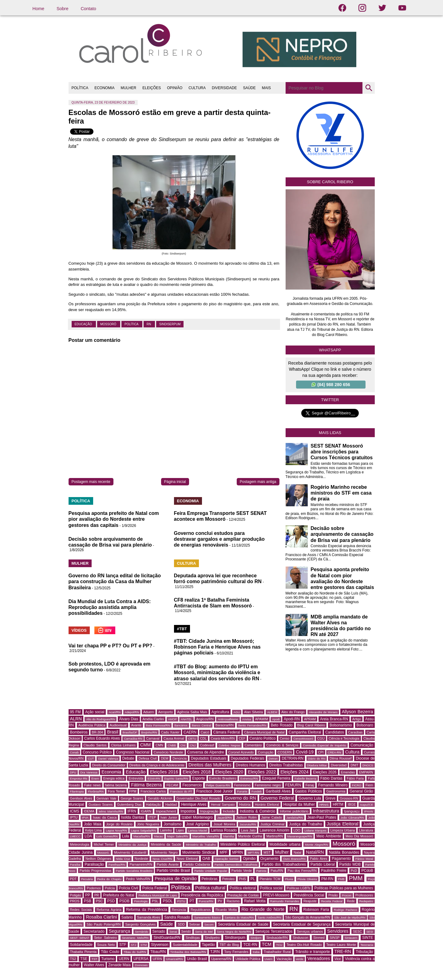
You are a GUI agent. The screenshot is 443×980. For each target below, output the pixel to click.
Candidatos (335, 732)
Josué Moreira (224, 824)
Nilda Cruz (123, 859)
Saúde (167, 924)
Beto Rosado (282, 725)
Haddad (171, 804)
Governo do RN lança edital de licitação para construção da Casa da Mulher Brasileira (115, 581)
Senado (159, 931)
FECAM (172, 785)
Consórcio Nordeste (168, 752)
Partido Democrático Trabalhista (236, 865)
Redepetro (366, 901)
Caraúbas (356, 732)
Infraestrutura (326, 811)
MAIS (266, 88)
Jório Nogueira (148, 824)
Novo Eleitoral (187, 859)
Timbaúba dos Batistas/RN (188, 952)
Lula (126, 836)
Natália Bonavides (344, 852)
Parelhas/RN (117, 865)
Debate (128, 758)
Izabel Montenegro (197, 817)
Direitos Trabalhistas (286, 765)
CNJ (193, 745)
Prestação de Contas (243, 895)
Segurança (120, 931)
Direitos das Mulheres (210, 765)
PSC (99, 901)
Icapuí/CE (366, 805)
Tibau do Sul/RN (135, 952)
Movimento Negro (164, 852)
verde (300, 959)
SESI (370, 932)
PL (253, 879)
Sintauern (351, 938)
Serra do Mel (204, 932)
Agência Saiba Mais (192, 712)
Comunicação (362, 745)
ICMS (75, 811)
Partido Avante (168, 864)
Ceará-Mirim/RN (223, 738)
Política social (271, 888)
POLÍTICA (80, 88)
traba (256, 952)
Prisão (333, 895)
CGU (321, 738)
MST (267, 852)
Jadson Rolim (246, 817)
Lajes (180, 830)
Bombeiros (79, 732)
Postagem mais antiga (258, 482)
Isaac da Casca (105, 817)
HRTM (338, 804)
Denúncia (180, 758)
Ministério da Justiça (132, 845)
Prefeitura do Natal (119, 895)
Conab (74, 752)
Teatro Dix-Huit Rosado (304, 945)
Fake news (93, 785)
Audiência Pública (92, 725)
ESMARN (154, 778)
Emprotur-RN (79, 778)
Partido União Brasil (173, 871)
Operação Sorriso (227, 859)
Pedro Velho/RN (138, 879)
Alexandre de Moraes (323, 712)
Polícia (110, 888)
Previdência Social (309, 895)
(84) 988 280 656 (331, 385)
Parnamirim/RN (141, 864)
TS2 (73, 959)
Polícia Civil (129, 888)
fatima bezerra (116, 785)
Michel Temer (104, 844)
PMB (341, 879)
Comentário (253, 745)
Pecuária (87, 879)
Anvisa (247, 719)
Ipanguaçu (352, 811)
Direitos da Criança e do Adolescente (157, 765)
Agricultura (220, 712)
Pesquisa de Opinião (176, 879)
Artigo (357, 719)
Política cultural (210, 888)
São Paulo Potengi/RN (104, 924)
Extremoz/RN (249, 778)
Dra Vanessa (89, 772)
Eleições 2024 (294, 772)
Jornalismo (172, 824)
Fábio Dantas (331, 778)
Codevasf (207, 745)
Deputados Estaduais (209, 758)
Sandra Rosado (177, 917)
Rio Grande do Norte (263, 909)
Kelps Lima (93, 830)
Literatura (366, 830)
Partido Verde (242, 871)
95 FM (75, 712)
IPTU (74, 817)
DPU (73, 772)
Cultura (352, 752)
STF (123, 945)
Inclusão (229, 811)
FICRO (357, 785)
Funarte (242, 791)
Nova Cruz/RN (162, 859)
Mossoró (109, 324)
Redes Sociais (81, 910)
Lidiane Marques (315, 830)
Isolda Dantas (133, 817)
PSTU (181, 901)
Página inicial (175, 482)
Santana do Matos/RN (239, 917)
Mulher (282, 852)
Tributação (364, 952)
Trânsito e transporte (312, 952)
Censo (285, 738)
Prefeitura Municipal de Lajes (158, 895)
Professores (364, 895)
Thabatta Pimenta (83, 952)
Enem (95, 778)
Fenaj (310, 785)
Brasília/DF (130, 732)
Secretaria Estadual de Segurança (302, 924)
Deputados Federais (248, 758)
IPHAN (368, 811)
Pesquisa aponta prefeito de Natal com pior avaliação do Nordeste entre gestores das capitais (114, 519)
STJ (134, 945)
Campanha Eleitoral (305, 732)
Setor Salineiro (105, 938)
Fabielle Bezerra (305, 778)
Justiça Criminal (272, 824)
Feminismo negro (268, 785)
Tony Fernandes (236, 952)
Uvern (269, 959)
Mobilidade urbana (285, 844)
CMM (145, 745)
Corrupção (266, 752)
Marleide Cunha (250, 836)
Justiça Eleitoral (343, 824)
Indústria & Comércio (257, 811)
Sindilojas (193, 938)
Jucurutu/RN (248, 824)
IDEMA (89, 811)
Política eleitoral (243, 888)
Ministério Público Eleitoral (243, 844)
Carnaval (153, 738)
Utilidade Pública (248, 959)
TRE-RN (343, 951)
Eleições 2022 (262, 772)
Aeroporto (166, 712)
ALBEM (272, 712)
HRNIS (324, 805)
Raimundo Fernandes (285, 901)
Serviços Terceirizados (274, 931)
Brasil (113, 732)
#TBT (182, 629)
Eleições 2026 (325, 772)
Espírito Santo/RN (176, 778)
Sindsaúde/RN (277, 938)
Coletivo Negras (229, 745)
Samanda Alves (149, 917)
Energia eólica (114, 778)
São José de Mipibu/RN (350, 917)
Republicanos (201, 910)
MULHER (129, 88)
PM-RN (327, 879)
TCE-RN (250, 945)
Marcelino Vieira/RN (206, 836)
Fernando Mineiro (333, 785)
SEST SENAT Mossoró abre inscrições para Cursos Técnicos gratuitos (342, 452)
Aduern (149, 712)
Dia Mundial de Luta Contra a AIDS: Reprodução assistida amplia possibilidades (110, 607)
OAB (206, 859)
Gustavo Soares (101, 804)
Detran (273, 759)
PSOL (168, 901)
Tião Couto (110, 952)
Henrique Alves (194, 804)
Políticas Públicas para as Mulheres (344, 888)
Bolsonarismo (341, 725)
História (245, 804)
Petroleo (228, 879)
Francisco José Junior (215, 791)
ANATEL (186, 719)
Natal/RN (315, 852)
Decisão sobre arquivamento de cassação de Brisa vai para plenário (342, 534)
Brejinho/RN (149, 732)
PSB (88, 901)
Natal (297, 852)
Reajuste (310, 901)
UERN (124, 959)
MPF (223, 852)
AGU (237, 712)
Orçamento (269, 859)
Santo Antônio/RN (269, 917)
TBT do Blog (229, 945)
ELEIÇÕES (152, 88)
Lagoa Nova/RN (116, 830)
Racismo (233, 901)
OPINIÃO (175, 88)
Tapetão (209, 945)
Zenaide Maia (119, 965)
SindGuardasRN (167, 938)
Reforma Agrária (109, 910)
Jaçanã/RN (225, 818)
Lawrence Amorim (275, 830)
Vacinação (284, 959)
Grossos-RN (349, 798)
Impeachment (166, 811)
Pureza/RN (206, 901)
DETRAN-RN (293, 758)
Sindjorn (256, 938)
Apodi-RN (292, 719)
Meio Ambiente (329, 836)
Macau (158, 836)
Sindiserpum (170, 324)
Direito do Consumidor (109, 765)
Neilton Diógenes (98, 859)
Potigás (76, 895)
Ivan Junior (169, 817)
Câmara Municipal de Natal (264, 732)
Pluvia (289, 879)
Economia (111, 772)
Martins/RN (275, 836)
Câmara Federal (227, 732)
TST (94, 959)
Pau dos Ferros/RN (302, 871)
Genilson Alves (81, 798)
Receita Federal (332, 901)
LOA (88, 836)
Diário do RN (317, 759)
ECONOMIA (104, 88)
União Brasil (197, 959)
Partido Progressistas (96, 871)
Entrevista (136, 778)
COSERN (285, 752)
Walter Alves (94, 965)
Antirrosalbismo (228, 719)
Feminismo (242, 785)
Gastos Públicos (309, 791)
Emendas (348, 772)
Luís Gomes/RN (107, 836)
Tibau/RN (158, 952)
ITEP (152, 817)
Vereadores (319, 958)
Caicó (205, 732)
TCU (279, 945)
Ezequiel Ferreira (276, 778)
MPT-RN (253, 853)
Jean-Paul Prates (322, 817)
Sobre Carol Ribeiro (330, 182)
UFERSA (141, 959)
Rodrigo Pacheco (346, 910)
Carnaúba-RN (133, 739)
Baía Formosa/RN (158, 725)
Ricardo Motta (226, 910)
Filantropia (77, 791)
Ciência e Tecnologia (344, 738)
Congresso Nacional (133, 752)
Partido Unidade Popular (211, 871)
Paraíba (75, 865)
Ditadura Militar (317, 765)
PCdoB (367, 871)
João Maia (93, 824)
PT (192, 901)
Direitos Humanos (251, 765)
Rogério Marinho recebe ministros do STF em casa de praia (341, 493)
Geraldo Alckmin (160, 798)
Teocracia (367, 945)
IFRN (132, 811)
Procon (346, 895)
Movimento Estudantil (130, 852)
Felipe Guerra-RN (218, 785)
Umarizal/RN (174, 959)
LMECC (75, 836)
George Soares (132, 798)
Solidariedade (81, 945)
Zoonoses (141, 965)
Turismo (108, 959)
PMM (356, 878)
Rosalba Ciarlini (101, 917)
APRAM (310, 719)
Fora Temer (117, 791)
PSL (155, 901)
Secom (209, 925)
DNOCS (368, 765)
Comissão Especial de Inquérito (324, 745)
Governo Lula (310, 798)
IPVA (85, 818)
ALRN (76, 719)
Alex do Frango (293, 712)
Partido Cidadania (197, 864)
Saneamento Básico (207, 917)
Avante (136, 725)
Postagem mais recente (91, 482)
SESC (357, 931)
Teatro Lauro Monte (341, 945)
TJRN (215, 952)
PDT (73, 879)
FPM (133, 791)
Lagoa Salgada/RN (143, 830)
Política (132, 324)
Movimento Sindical (199, 852)
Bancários (181, 725)
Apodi (276, 719)
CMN (159, 745)
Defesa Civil (148, 758)
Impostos (188, 811)
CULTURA (197, 88)
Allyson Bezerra (358, 712)
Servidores (338, 931)
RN (149, 324)
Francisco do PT (181, 791)
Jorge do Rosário (119, 824)
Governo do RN (240, 798)
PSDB (124, 901)
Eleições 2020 (229, 772)
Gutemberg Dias (129, 804)
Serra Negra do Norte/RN (234, 932)
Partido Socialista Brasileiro (134, 871)
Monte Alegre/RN (316, 845)
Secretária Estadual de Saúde (243, 924)
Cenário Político (263, 738)
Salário (127, 917)
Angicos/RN (205, 719)
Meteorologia (80, 844)
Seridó (186, 931)
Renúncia (179, 910)
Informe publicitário (294, 811)
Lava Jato (248, 830)
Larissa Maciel (198, 830)
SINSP (334, 938)
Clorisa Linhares (123, 745)
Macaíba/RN (142, 836)
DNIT (354, 765)
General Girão (361, 791)
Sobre (62, 9)
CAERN (190, 732)
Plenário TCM (270, 879)
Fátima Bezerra (146, 785)
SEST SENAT (80, 938)
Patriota (261, 871)
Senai (173, 932)
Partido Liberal (323, 864)
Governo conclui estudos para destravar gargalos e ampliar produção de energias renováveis (219, 539)
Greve (330, 798)
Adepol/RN (132, 712)
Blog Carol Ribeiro (311, 725)
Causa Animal (174, 738)
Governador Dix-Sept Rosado (198, 798)
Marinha (229, 836)
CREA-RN (334, 752)
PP (88, 895)
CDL (204, 738)
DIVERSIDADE (224, 88)
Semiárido (142, 932)
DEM (164, 758)
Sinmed (319, 938)
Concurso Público (97, 752)
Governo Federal (277, 798)
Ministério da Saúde (166, 844)
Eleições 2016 (164, 772)
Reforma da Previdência (146, 910)
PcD (354, 871)
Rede (351, 901)
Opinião (249, 859)
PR (97, 895)
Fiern (369, 785)
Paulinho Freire (334, 871)
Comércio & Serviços (282, 745)
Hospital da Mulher (299, 804)
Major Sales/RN (178, 836)
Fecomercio (192, 785)
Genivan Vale (107, 798)
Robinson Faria (316, 910)
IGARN (146, 811)
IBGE (352, 804)
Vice (338, 959)
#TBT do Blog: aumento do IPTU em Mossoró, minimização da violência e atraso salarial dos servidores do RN (217, 672)
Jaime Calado (272, 817)
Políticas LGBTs (299, 888)
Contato (88, 9)
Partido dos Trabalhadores (284, 864)
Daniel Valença (108, 759)
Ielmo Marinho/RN (111, 811)
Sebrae (195, 924)
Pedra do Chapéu (109, 879)
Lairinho (166, 830)
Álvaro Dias (129, 719)
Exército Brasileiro (223, 778)
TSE (84, 959)
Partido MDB (350, 864)
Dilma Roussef (340, 758)
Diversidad (339, 765)
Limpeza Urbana (343, 830)
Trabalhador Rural (277, 952)
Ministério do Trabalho (201, 845)
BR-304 (98, 732)
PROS (75, 901)
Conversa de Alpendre (206, 752)
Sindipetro (212, 938)
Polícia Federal (155, 888)
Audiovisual (118, 725)
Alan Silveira (253, 712)
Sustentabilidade (185, 945)
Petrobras (210, 879)
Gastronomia (336, 791)
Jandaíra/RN (295, 818)
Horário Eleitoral (267, 804)
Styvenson (160, 945)
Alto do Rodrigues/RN (101, 719)
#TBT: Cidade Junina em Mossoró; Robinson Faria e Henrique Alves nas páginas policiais (217, 647)
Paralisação (94, 864)
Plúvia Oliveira (307, 879)
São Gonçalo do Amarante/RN (308, 917)
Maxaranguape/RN (300, 836)
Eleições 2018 (197, 772)
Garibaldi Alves (278, 791)
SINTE (368, 938)
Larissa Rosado (224, 830)
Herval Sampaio (223, 804)
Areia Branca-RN (334, 719)
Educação (84, 324)
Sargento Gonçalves (140, 924)
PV (220, 901)
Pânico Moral (364, 859)
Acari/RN (115, 712)
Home (38, 9)
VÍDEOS (79, 630)
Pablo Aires (318, 859)
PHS (243, 879)
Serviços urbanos (310, 931)
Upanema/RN (221, 959)
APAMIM (262, 719)
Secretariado (94, 931)
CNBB (172, 745)
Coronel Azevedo (241, 752)
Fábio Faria (355, 778)
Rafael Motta (255, 901)
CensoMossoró (303, 739)
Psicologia (141, 901)
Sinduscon (300, 938)
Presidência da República (202, 895)
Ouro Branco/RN (294, 859)
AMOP (172, 719)
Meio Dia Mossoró (359, 836)
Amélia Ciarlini (153, 719)
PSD (111, 901)
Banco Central (201, 725)
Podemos (94, 888)
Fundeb (257, 791)
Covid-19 (305, 752)
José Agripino (198, 824)
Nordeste (141, 859)
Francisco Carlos (153, 791)
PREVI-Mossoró (276, 895)
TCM (267, 944)
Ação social (95, 712)
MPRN (237, 852)
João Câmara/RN (352, 818)
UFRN (157, 959)
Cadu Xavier (170, 732)
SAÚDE (249, 88)
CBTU (192, 739)
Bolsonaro (365, 725)
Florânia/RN (96, 791)
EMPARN (366, 772)
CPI (321, 752)
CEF (242, 738)
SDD (181, 924)
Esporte (198, 778)
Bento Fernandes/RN (252, 725)
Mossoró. (103, 853)
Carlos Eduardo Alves (102, 738)
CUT (91, 759)
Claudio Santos (95, 745)
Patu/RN (277, 871)
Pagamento (341, 859)
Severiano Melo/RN (135, 938)
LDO (297, 830)
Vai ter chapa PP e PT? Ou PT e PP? (111, 646)
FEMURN (293, 785)
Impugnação (209, 811)
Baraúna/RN (225, 725)
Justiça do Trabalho (306, 824)
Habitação (154, 804)
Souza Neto (106, 945)
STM (144, 945)
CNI (183, 745)
